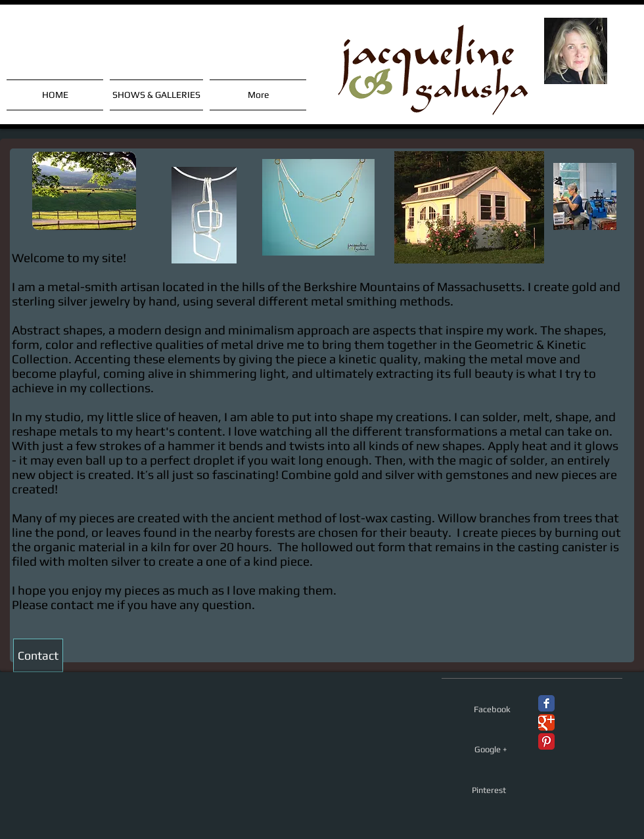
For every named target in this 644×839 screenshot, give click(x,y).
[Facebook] (492, 710)
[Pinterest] (489, 790)
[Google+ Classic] (546, 722)
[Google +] (491, 750)
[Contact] (38, 655)
